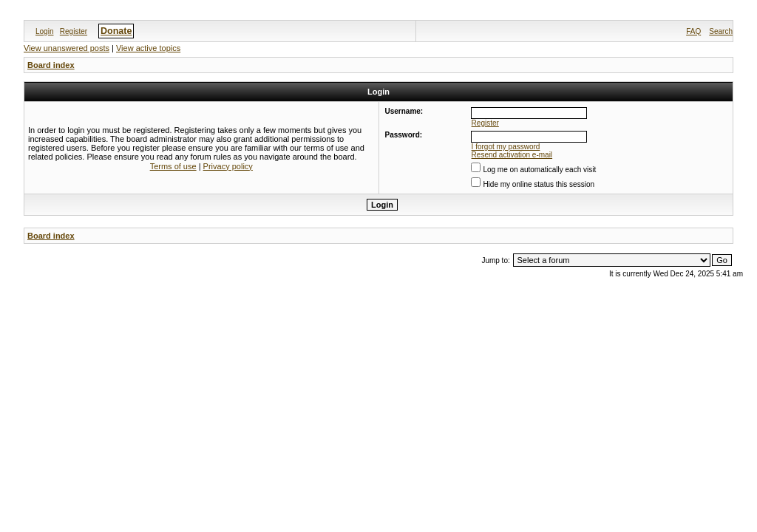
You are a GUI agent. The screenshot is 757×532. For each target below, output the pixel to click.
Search (721, 31)
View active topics (148, 48)
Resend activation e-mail (512, 155)
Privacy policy (228, 166)
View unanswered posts (67, 48)
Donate (116, 31)
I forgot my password (506, 147)
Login (44, 31)
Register (74, 31)
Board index (51, 65)
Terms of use (173, 166)
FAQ (693, 31)
